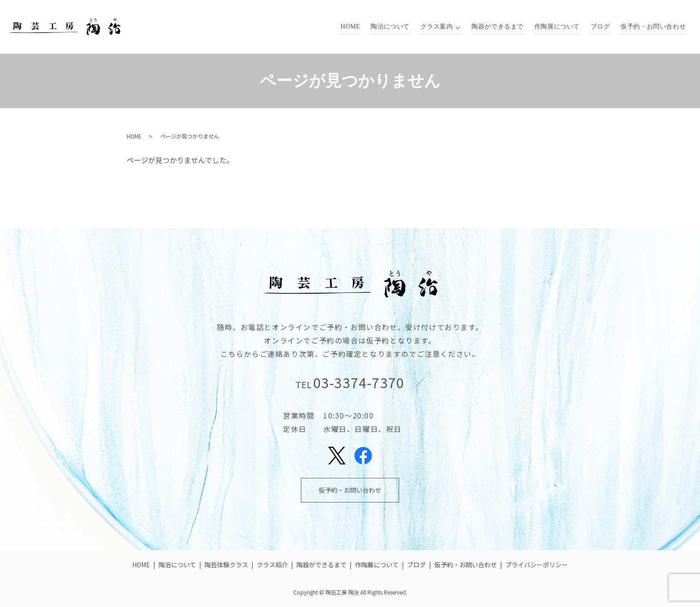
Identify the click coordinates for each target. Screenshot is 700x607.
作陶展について (561, 27)
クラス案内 (442, 27)
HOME (359, 27)
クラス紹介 (272, 565)
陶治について (397, 27)
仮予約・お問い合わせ (654, 27)
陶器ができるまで (503, 27)
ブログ (603, 27)
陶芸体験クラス (226, 565)
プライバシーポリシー (537, 565)
